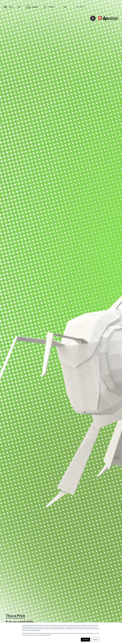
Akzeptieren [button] (85, 640)
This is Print (15, 616)
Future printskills (20, 622)
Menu (11, 7)
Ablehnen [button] (95, 640)
